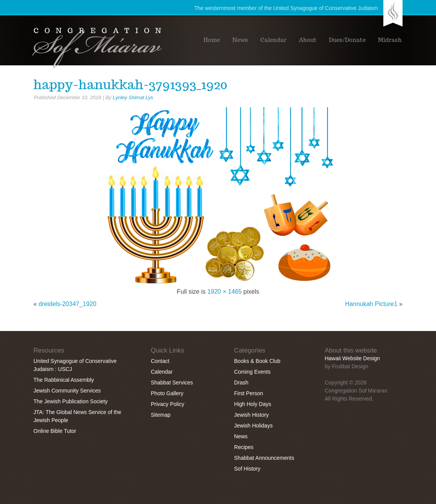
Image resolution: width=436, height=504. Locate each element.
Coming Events (252, 372)
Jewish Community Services (67, 391)
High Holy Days (253, 404)
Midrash (390, 40)
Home (212, 40)
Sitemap (161, 415)
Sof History (247, 469)
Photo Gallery (167, 393)
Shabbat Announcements (264, 458)
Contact (160, 361)
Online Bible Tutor (55, 431)
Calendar (273, 40)
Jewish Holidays (253, 426)
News (240, 40)
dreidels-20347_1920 (67, 304)
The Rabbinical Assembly (64, 380)
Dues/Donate (347, 40)
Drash (241, 383)
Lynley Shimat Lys (133, 97)
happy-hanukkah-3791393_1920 (130, 85)
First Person (249, 393)
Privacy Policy (167, 404)
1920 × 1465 (224, 292)
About (308, 40)
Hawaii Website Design (352, 358)
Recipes (244, 447)
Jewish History (251, 415)
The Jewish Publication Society (71, 401)
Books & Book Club (257, 361)
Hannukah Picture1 (371, 304)
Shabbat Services (172, 383)
